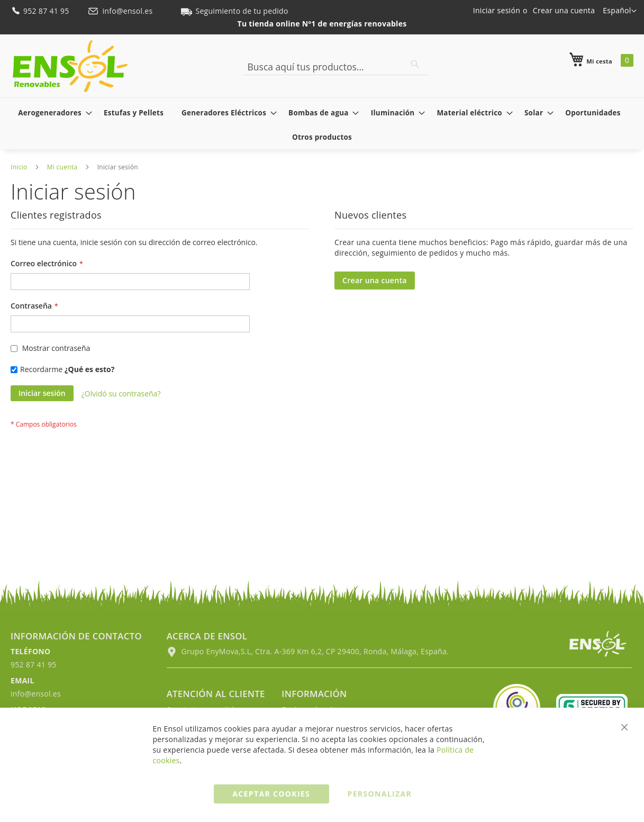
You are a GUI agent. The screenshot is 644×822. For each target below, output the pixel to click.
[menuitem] (52, 113)
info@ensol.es (121, 11)
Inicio (19, 167)
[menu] (322, 125)
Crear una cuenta (564, 10)
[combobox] (335, 67)
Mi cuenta (62, 167)
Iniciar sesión (497, 10)
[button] (620, 11)
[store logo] (70, 66)
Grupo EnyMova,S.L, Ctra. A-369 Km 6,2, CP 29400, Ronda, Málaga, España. (308, 651)
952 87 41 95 (41, 11)
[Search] (415, 64)
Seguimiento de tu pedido (234, 11)
